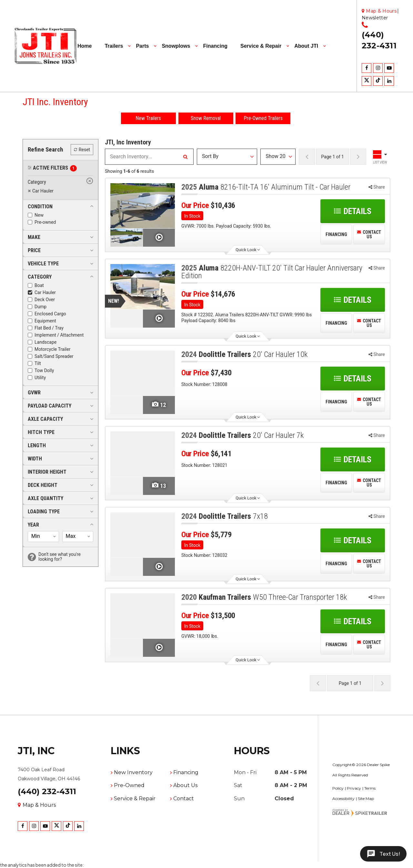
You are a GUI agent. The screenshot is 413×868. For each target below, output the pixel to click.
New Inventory (133, 772)
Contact (184, 799)
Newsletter (375, 18)
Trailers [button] (114, 46)
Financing (215, 46)
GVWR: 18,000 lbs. (200, 636)
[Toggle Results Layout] (381, 157)
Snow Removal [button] (206, 118)
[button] (40, 206)
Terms (370, 788)
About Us (185, 785)
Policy (338, 788)
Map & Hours (37, 805)
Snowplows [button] (176, 46)
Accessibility (343, 799)
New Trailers (148, 118)
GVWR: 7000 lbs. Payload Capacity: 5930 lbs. (226, 226)
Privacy (354, 788)
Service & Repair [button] (261, 46)
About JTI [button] (306, 46)
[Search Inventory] (185, 157)
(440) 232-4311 (47, 792)
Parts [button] (142, 46)
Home (85, 46)
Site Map (366, 799)
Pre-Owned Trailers (263, 118)
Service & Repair (135, 799)
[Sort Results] (227, 157)
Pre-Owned (129, 785)
